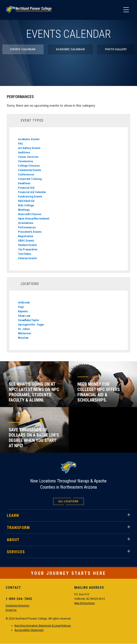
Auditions (24, 152)
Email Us (11, 610)
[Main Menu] (126, 10)
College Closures (29, 166)
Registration (26, 236)
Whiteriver (25, 333)
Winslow (23, 338)
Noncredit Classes (30, 214)
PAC (21, 144)
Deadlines (24, 183)
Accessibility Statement (29, 630)
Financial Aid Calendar (32, 192)
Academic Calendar (70, 49)
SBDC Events (26, 241)
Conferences (26, 174)
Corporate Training (30, 179)
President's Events (30, 232)
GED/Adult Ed (26, 201)
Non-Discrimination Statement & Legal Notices (43, 626)
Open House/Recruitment (34, 219)
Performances (27, 227)
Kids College (26, 205)
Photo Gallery (116, 49)
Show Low (24, 316)
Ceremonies (26, 161)
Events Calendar (23, 49)
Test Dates (25, 254)
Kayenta (23, 311)
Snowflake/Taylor (29, 320)
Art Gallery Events (29, 148)
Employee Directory (17, 606)
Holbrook (24, 302)
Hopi (21, 307)
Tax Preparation (28, 249)
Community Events (30, 170)
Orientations (26, 223)
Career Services (28, 157)
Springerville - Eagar (31, 325)
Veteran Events (27, 258)
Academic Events (29, 139)
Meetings (24, 210)
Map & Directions (85, 603)
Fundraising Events (30, 196)
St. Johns (24, 329)
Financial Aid (26, 188)
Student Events (27, 245)
